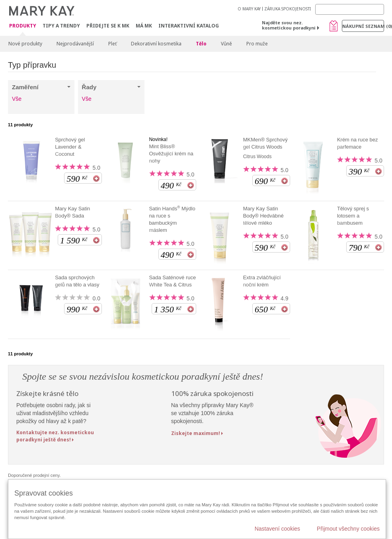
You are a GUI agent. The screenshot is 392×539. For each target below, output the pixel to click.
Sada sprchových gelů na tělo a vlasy (77, 281)
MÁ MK (144, 26)
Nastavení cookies (277, 529)
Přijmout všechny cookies (348, 529)
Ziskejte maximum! (196, 433)
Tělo (201, 44)
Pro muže (257, 44)
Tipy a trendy (61, 26)
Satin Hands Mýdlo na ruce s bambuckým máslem (172, 219)
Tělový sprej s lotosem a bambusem (353, 216)
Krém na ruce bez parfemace (358, 143)
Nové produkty (25, 44)
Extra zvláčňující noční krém (262, 281)
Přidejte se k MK (108, 26)
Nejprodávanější (75, 44)
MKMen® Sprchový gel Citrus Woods (265, 143)
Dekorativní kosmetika (156, 44)
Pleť (112, 44)
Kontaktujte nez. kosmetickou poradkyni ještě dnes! (55, 436)
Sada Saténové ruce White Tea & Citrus (172, 281)
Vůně (226, 44)
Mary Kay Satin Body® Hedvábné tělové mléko (263, 216)
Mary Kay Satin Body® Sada (72, 212)
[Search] (350, 9)
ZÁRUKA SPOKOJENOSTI (288, 9)
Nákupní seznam (363, 26)
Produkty (23, 26)
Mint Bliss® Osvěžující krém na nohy (171, 154)
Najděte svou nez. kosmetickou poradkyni (289, 25)
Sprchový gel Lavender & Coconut (70, 147)
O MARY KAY (249, 9)
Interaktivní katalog (189, 26)
